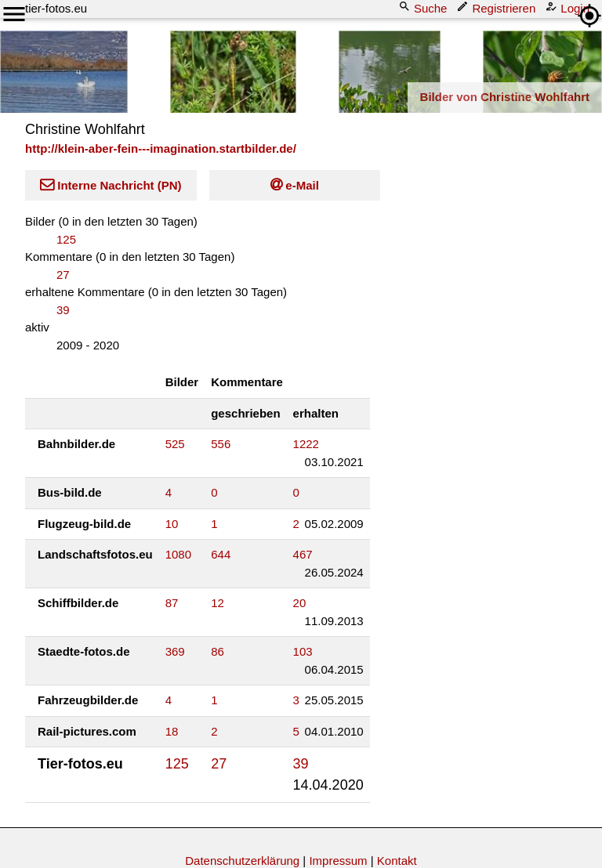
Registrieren (497, 7)
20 (300, 603)
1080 (178, 554)
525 (175, 444)
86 (218, 651)
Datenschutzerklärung (242, 861)
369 (175, 651)
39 (63, 310)
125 (66, 239)
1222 (306, 444)
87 (172, 603)
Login (569, 7)
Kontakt (397, 861)
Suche (424, 7)
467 (303, 554)
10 (172, 524)
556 (221, 444)
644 (221, 554)
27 (63, 275)
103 (303, 651)
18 (172, 731)
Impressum (338, 861)
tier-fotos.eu (56, 8)
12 (218, 603)
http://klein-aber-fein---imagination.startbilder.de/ (161, 148)
